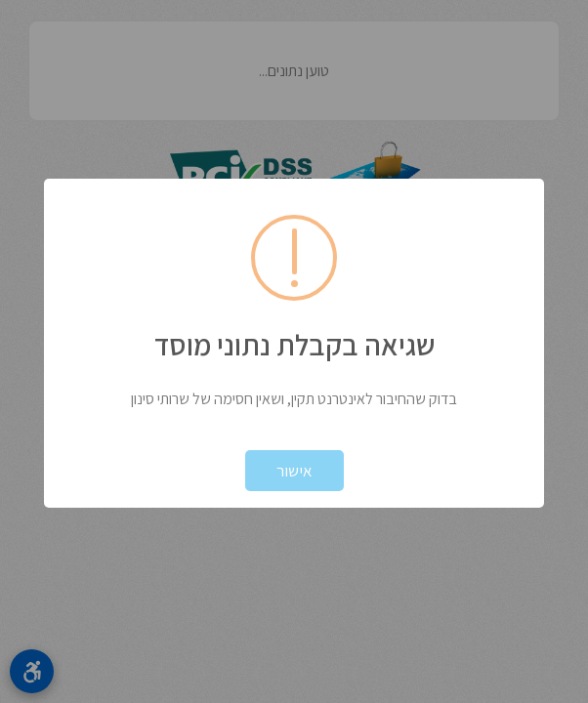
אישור (294, 471)
